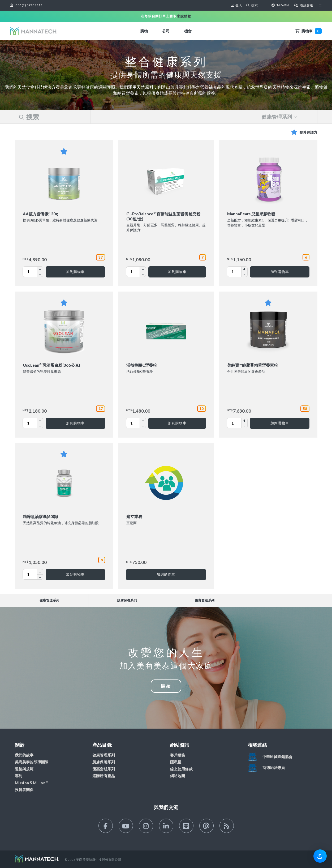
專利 (19, 776)
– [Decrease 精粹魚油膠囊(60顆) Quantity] (40, 577)
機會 (188, 31)
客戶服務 (178, 755)
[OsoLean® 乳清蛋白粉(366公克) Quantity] (32, 423)
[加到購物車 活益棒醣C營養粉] (177, 423)
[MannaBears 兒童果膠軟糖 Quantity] (236, 272)
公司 (166, 31)
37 (101, 257)
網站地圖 (178, 776)
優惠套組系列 (205, 600)
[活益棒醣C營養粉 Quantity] (135, 423)
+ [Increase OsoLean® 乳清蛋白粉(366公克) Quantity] (40, 420)
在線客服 (303, 5)
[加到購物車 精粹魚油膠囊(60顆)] (75, 575)
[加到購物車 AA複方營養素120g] (75, 272)
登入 (236, 5)
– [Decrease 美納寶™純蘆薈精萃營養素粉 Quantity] (244, 426)
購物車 (308, 31)
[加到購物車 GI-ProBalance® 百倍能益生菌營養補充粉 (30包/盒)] (177, 272)
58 (305, 409)
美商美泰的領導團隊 (32, 762)
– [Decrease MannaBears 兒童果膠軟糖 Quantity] (244, 274)
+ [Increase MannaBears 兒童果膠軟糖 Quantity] (244, 269)
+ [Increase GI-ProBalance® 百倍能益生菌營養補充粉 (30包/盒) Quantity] (143, 269)
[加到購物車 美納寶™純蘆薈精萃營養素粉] (280, 423)
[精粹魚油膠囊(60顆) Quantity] (32, 574)
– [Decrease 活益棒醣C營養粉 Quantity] (143, 426)
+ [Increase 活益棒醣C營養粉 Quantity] (143, 420)
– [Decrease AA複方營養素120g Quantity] (40, 274)
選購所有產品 (104, 776)
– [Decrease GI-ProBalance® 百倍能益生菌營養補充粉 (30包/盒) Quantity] (143, 274)
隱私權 (176, 762)
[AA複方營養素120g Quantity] (32, 272)
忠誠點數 (184, 16)
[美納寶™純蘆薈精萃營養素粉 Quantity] (236, 423)
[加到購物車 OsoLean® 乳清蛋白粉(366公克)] (75, 423)
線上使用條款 (181, 769)
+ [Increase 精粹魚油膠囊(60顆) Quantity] (40, 572)
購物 (144, 31)
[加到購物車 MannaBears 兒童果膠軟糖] (280, 272)
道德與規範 (24, 769)
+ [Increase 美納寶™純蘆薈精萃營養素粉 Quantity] (244, 420)
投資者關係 (24, 790)
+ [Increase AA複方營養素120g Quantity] (40, 269)
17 (101, 409)
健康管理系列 (279, 117)
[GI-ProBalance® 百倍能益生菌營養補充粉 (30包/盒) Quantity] (135, 272)
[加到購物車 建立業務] (166, 575)
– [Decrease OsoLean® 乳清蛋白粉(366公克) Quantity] (40, 426)
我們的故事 (24, 755)
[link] (320, 856)
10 (201, 409)
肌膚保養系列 (127, 600)
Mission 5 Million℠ (32, 783)
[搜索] (259, 5)
